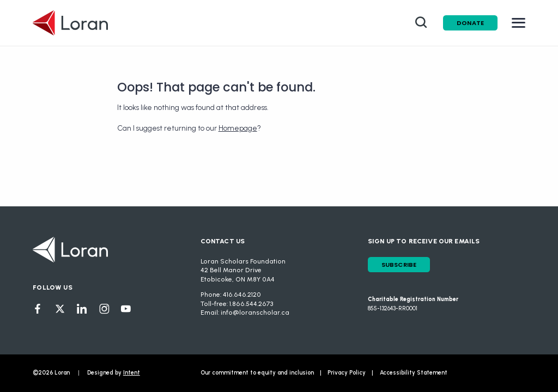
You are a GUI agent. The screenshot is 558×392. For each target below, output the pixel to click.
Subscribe (399, 265)
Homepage (238, 128)
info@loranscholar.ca (255, 313)
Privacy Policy (347, 373)
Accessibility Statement (414, 373)
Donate (470, 23)
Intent (132, 373)
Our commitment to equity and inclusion (257, 373)
